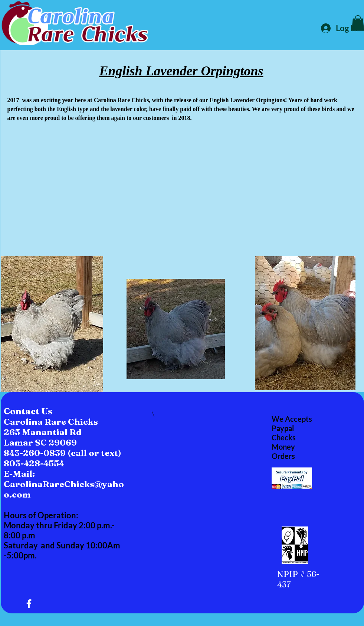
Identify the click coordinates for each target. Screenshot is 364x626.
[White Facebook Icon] (29, 604)
